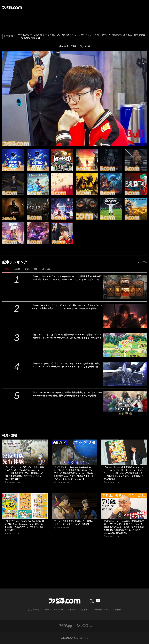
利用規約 (71, 610)
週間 (26, 269)
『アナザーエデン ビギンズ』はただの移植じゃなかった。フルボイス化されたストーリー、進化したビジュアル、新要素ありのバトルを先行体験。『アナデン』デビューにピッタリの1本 (24, 473)
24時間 (17, 269)
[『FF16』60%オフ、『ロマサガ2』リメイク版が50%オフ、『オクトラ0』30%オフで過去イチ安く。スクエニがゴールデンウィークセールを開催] (125, 316)
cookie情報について (99, 610)
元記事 (8, 37)
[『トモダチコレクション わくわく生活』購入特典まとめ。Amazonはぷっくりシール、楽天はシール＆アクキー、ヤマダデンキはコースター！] (25, 506)
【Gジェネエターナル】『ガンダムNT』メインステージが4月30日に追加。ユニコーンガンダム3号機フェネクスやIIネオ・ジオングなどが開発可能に (67, 365)
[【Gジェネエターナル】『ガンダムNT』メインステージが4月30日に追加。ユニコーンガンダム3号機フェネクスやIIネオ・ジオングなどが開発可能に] (125, 374)
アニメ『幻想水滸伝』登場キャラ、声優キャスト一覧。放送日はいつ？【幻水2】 (74, 523)
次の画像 (85, 46)
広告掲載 (115, 610)
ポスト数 (46, 269)
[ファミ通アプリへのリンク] (66, 625)
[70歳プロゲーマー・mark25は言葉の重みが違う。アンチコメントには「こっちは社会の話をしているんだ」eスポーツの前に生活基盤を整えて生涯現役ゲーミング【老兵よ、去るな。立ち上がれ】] (124, 506)
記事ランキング (15, 262)
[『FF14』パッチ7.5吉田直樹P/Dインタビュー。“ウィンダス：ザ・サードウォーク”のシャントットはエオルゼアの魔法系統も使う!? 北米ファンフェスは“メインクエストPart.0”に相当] (124, 452)
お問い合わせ (36, 610)
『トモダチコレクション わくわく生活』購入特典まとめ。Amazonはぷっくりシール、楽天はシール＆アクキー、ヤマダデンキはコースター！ (25, 526)
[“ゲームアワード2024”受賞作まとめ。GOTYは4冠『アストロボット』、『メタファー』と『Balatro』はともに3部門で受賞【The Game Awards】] (13, 160)
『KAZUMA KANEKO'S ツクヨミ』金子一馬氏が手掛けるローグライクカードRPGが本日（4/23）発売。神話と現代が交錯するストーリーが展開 (67, 394)
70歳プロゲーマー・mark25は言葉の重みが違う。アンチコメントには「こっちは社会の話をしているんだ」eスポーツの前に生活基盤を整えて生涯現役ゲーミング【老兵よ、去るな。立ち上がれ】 (124, 527)
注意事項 (83, 610)
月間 (35, 269)
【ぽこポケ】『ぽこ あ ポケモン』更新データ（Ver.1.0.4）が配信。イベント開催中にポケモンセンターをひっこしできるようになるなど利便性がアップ (67, 338)
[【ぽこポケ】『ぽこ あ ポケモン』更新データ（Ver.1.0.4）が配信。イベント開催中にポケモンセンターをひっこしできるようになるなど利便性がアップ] (125, 345)
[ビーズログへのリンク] (84, 625)
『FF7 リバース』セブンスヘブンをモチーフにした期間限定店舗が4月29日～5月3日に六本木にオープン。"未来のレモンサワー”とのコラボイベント (67, 278)
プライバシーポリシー (55, 610)
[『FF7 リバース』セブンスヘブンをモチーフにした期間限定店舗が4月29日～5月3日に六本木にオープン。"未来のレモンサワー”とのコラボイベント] (125, 287)
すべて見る (142, 262)
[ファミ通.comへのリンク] (12, 8)
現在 (7, 269)
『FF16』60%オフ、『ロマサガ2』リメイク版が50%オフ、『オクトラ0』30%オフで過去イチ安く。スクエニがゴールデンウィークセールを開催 (67, 307)
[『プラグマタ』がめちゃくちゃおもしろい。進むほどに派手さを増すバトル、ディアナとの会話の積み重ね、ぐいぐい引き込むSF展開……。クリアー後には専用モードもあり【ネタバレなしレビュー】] (75, 452)
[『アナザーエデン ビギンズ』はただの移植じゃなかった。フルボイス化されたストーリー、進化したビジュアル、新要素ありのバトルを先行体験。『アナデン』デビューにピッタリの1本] (25, 452)
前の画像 (64, 46)
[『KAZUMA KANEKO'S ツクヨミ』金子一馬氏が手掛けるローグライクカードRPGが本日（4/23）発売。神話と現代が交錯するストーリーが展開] (125, 403)
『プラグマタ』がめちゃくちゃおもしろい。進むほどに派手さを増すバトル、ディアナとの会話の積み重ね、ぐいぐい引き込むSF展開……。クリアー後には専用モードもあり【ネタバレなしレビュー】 (74, 473)
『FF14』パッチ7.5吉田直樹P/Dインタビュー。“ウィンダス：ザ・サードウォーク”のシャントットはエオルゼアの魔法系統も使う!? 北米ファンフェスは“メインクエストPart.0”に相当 (123, 473)
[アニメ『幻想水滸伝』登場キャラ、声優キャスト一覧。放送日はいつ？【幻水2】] (75, 506)
